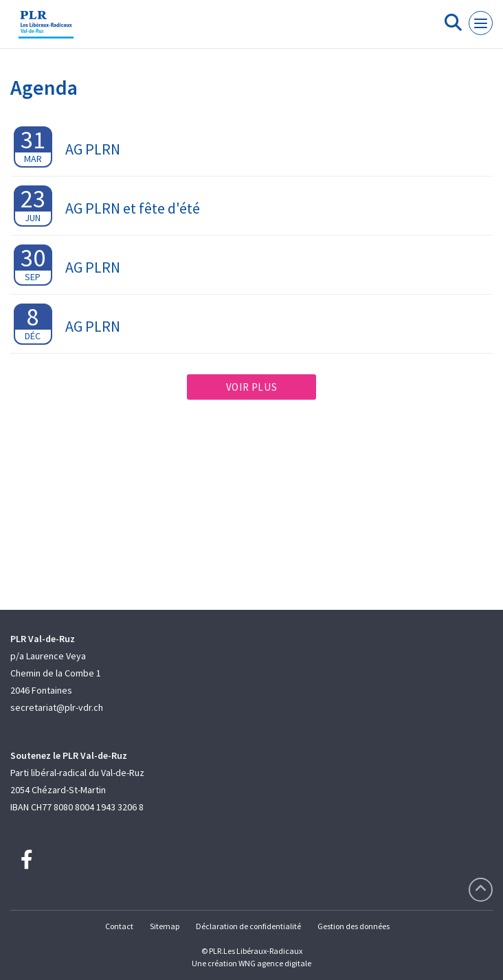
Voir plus (252, 387)
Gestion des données (354, 926)
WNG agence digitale (275, 963)
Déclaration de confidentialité (248, 926)
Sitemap (165, 926)
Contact (119, 926)
